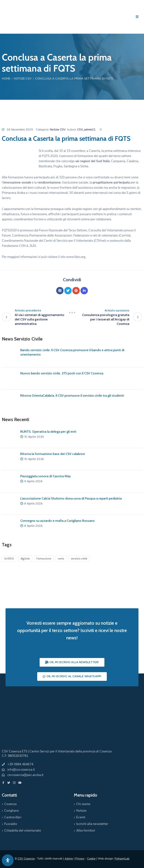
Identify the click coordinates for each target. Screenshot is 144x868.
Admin (69, 859)
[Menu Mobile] (137, 17)
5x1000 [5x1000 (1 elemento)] (9, 559)
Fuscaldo (11, 824)
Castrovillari (13, 817)
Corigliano (12, 811)
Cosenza (10, 804)
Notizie (81, 811)
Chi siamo (83, 804)
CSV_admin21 (86, 130)
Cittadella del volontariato (23, 831)
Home (6, 79)
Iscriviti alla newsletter (92, 824)
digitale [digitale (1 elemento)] (25, 559)
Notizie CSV (23, 79)
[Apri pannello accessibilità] (8, 860)
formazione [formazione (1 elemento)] (44, 559)
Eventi (81, 817)
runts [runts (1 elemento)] (61, 559)
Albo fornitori (86, 831)
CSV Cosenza (26, 859)
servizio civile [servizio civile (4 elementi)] (79, 559)
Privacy (80, 859)
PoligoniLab (122, 859)
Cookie (91, 859)
